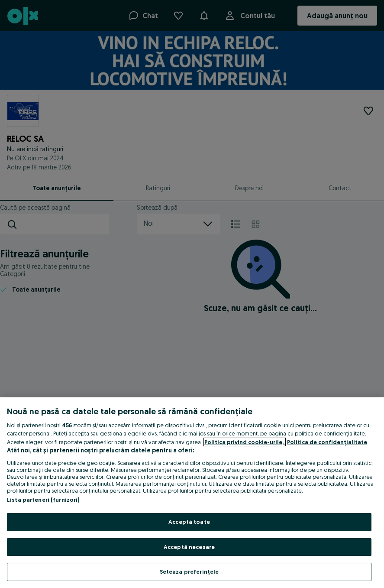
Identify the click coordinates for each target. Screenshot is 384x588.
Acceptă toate (189, 522)
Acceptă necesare (189, 547)
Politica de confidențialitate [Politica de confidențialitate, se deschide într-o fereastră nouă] (327, 442)
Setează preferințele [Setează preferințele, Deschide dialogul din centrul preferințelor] (189, 572)
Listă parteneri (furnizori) (43, 500)
